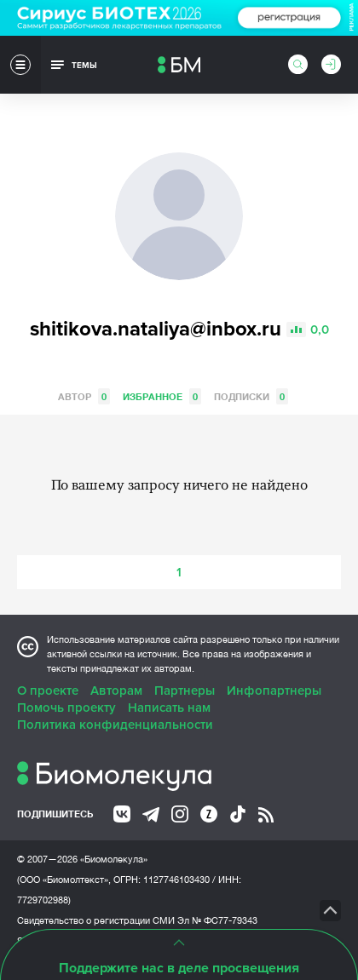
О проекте (48, 691)
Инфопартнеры (274, 691)
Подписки (251, 396)
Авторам (116, 691)
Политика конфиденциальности (115, 725)
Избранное (162, 396)
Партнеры (185, 691)
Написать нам (169, 708)
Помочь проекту (66, 708)
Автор (84, 396)
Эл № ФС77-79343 (217, 920)
